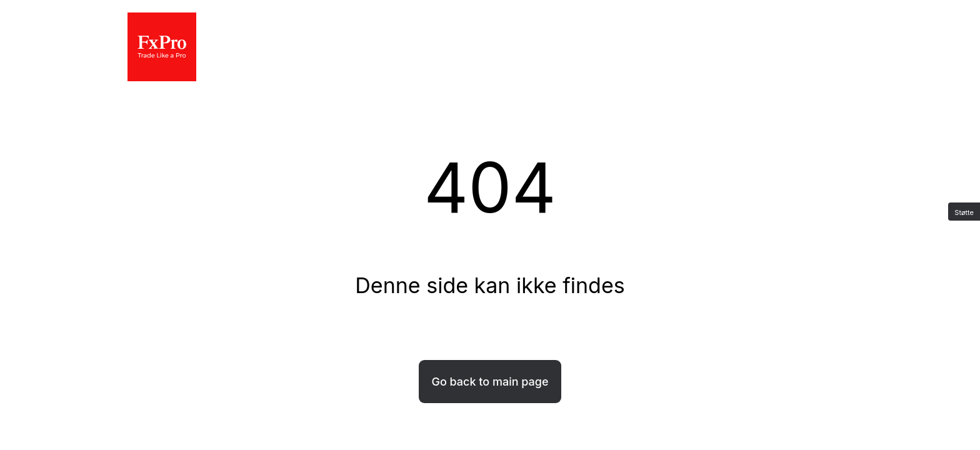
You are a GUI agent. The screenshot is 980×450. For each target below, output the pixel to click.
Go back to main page (490, 382)
